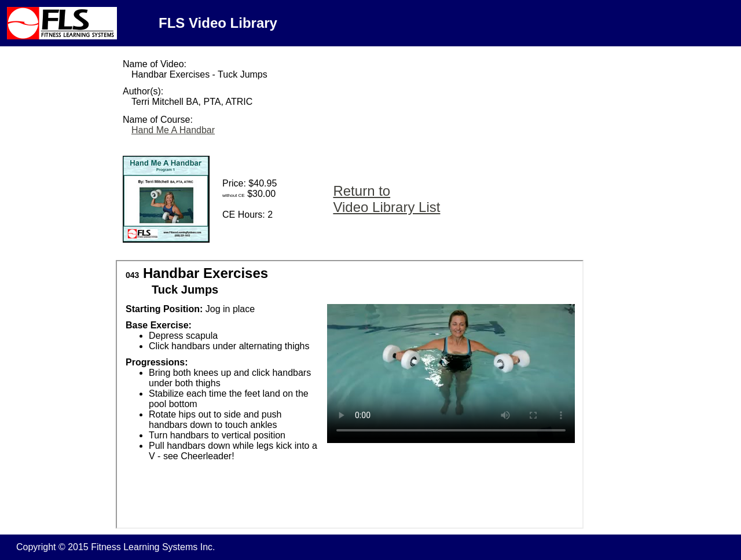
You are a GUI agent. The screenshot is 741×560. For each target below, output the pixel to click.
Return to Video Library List (386, 199)
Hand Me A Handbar (173, 130)
